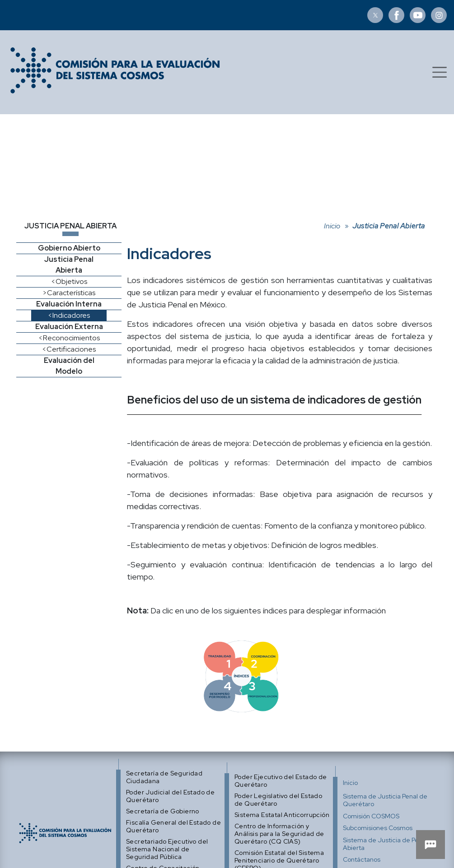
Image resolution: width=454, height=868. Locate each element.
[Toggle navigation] (440, 72)
